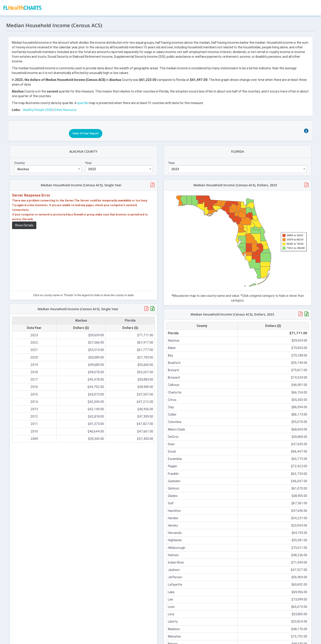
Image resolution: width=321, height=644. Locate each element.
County (20, 161)
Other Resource (66, 109)
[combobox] (48, 167)
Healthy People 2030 (38, 109)
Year (89, 161)
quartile (83, 102)
